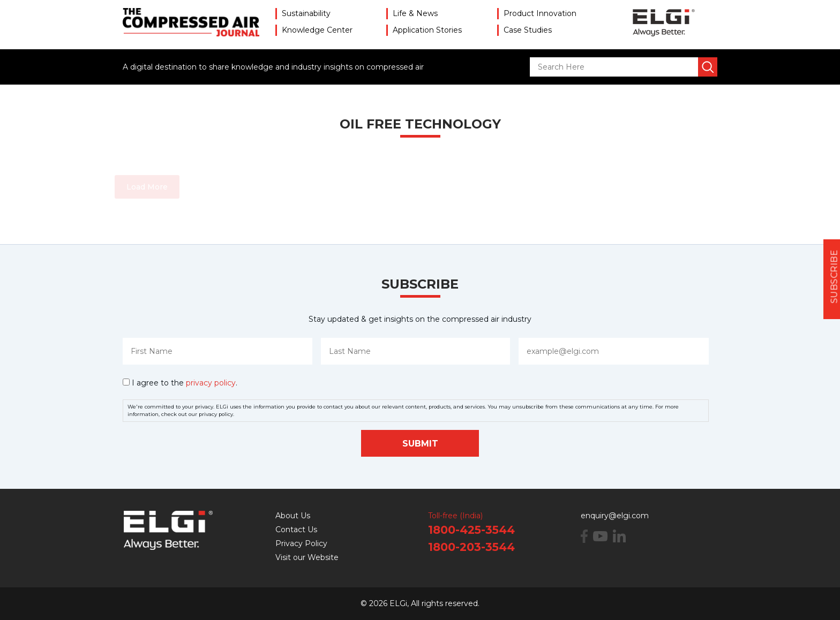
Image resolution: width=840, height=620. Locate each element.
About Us (293, 516)
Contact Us (296, 530)
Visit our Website (307, 557)
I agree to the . (185, 383)
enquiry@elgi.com (615, 516)
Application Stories (427, 30)
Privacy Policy (301, 543)
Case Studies (528, 30)
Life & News (415, 13)
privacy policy (211, 383)
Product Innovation (540, 13)
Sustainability (306, 13)
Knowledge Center (317, 30)
